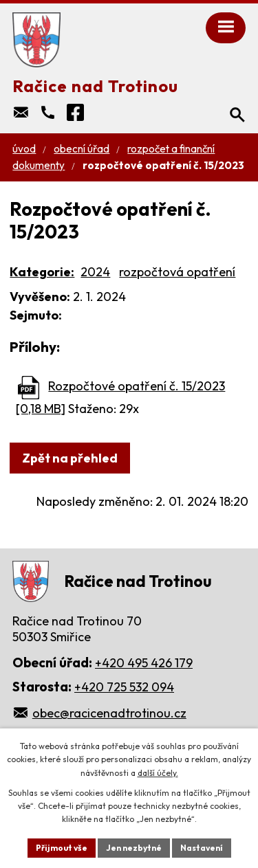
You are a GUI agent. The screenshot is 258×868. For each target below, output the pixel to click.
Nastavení (202, 848)
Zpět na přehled (70, 458)
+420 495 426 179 (144, 663)
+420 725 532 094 (124, 687)
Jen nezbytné (134, 848)
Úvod (24, 149)
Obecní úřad (82, 149)
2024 (95, 272)
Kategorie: (42, 272)
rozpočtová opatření (177, 272)
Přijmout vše (62, 848)
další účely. (158, 773)
